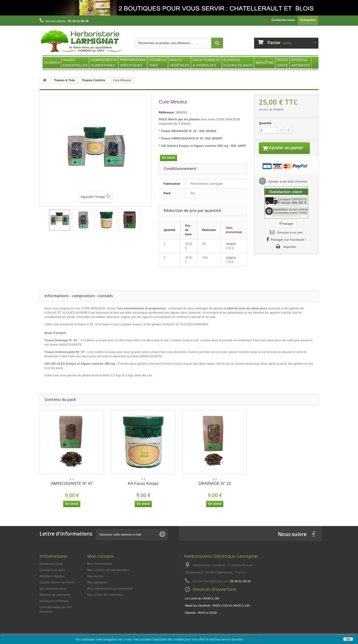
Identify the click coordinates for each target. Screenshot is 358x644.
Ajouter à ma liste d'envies (287, 187)
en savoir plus (254, 639)
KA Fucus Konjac (143, 483)
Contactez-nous (283, 20)
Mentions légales (52, 576)
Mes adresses (97, 582)
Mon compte (100, 556)
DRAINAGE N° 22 (215, 483)
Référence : (167, 112)
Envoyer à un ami (290, 239)
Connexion (308, 20)
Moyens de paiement (55, 595)
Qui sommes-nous (53, 589)
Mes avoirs (95, 576)
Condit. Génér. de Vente (57, 582)
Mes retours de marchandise (108, 570)
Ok (348, 639)
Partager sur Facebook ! (289, 246)
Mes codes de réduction (105, 595)
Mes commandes (100, 564)
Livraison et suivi (52, 570)
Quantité (265, 123)
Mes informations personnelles (110, 589)
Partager (286, 230)
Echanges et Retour (54, 601)
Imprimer (290, 253)
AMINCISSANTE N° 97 (72, 483)
